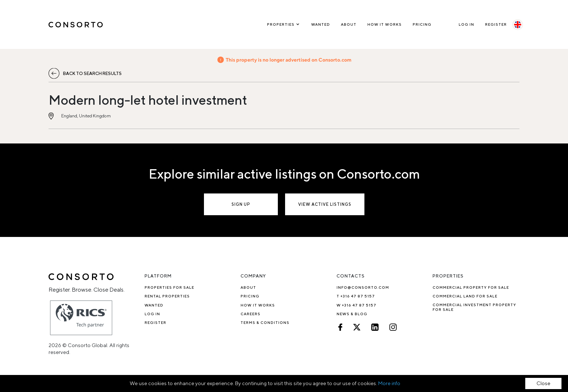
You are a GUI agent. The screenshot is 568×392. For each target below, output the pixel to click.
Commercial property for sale (471, 287)
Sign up (241, 204)
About (349, 24)
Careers (250, 314)
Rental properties (167, 296)
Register (496, 24)
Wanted (321, 24)
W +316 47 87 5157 (356, 305)
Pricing (422, 24)
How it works (385, 24)
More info (389, 383)
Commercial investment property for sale (474, 307)
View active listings (325, 204)
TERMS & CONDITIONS (265, 322)
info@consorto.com (363, 287)
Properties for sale (169, 287)
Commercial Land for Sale (465, 296)
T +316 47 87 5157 (356, 296)
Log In (466, 24)
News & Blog (352, 314)
